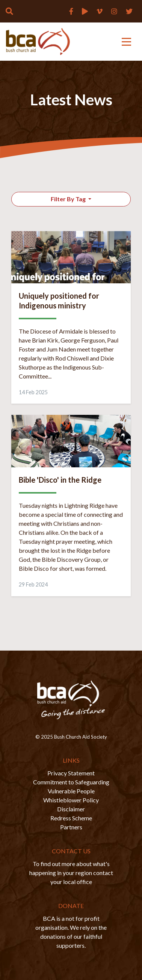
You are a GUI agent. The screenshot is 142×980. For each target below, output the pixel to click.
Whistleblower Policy (71, 800)
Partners (71, 827)
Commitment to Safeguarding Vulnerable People (71, 786)
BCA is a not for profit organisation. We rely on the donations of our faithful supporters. (71, 932)
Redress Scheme (71, 818)
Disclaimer (71, 809)
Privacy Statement (71, 773)
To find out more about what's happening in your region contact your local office (71, 873)
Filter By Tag (69, 199)
